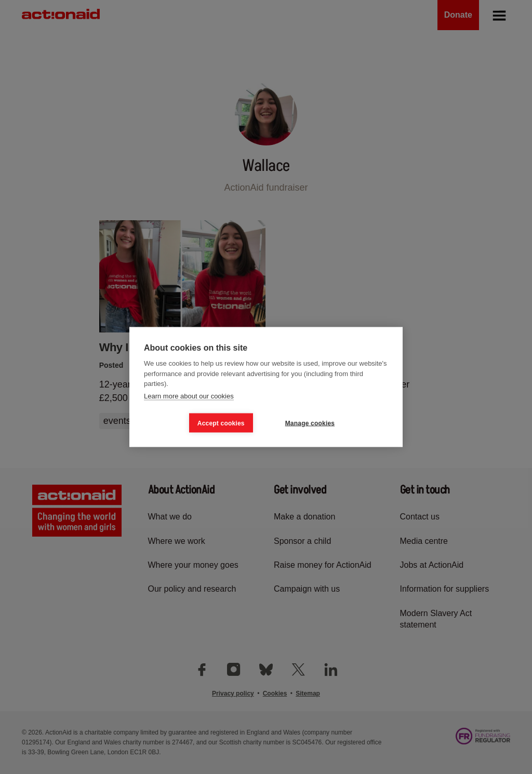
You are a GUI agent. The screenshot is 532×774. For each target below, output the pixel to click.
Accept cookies (221, 423)
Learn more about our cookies (189, 396)
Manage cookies (310, 423)
